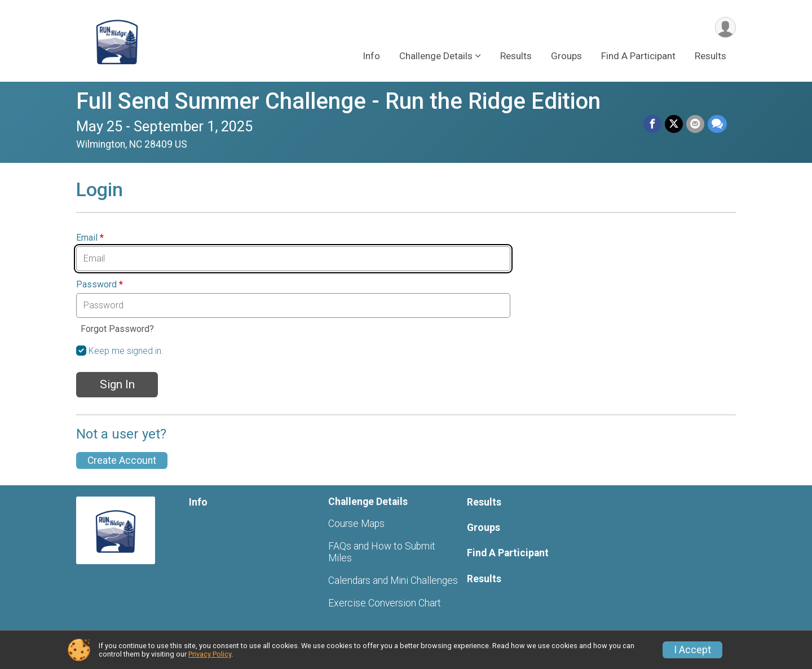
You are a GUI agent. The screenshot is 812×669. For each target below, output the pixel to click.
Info (371, 56)
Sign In (117, 384)
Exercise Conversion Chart (385, 603)
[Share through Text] (717, 124)
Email (90, 238)
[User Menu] (725, 27)
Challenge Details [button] (436, 56)
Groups (566, 56)
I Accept (692, 650)
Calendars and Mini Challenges (393, 581)
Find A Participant (638, 56)
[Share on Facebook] (652, 124)
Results (516, 56)
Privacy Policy (210, 654)
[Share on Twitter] (674, 124)
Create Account (122, 460)
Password (100, 285)
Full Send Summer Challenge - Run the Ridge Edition (338, 101)
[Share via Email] (695, 124)
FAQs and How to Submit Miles (382, 552)
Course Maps (356, 524)
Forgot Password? (117, 329)
